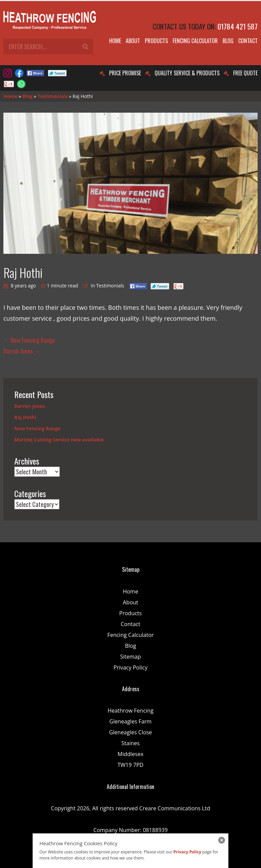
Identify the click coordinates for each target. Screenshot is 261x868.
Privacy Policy (130, 667)
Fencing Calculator (195, 41)
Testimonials (53, 96)
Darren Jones (22, 351)
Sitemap (131, 657)
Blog (228, 41)
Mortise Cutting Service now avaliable (59, 440)
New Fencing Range (29, 340)
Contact (248, 41)
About (133, 41)
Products (156, 41)
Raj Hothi (25, 417)
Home (115, 41)
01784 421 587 (238, 26)
